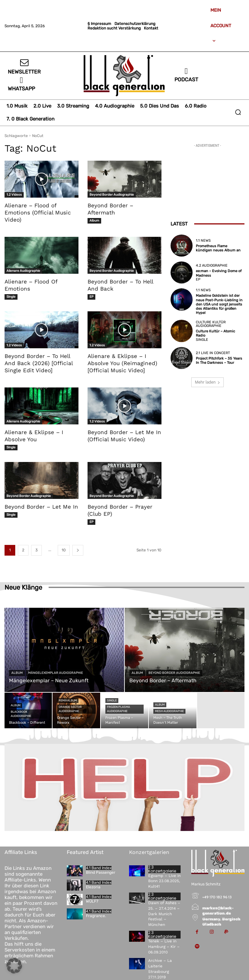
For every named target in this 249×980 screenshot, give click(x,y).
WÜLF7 (92, 901)
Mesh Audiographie (169, 711)
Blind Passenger (101, 872)
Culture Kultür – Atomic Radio (215, 333)
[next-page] (78, 550)
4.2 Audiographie (212, 265)
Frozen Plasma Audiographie (119, 709)
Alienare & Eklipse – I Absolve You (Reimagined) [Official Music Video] (122, 363)
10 (64, 550)
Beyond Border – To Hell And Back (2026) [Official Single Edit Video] (39, 363)
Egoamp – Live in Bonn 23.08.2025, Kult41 (164, 881)
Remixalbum (68, 700)
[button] (238, 112)
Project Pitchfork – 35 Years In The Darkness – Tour (219, 361)
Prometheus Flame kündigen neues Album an (218, 248)
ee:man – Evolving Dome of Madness (219, 273)
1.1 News (203, 241)
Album (94, 221)
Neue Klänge (23, 587)
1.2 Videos (14, 195)
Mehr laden (207, 382)
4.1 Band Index (99, 868)
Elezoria (93, 887)
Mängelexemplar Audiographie (56, 673)
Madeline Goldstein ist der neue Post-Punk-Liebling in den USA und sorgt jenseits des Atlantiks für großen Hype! (219, 304)
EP (91, 297)
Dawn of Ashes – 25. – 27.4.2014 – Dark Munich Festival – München (164, 914)
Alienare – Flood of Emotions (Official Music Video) (38, 213)
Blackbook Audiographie (21, 714)
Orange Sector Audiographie (70, 709)
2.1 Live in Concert (213, 353)
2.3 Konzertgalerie (162, 869)
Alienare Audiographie (23, 271)
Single (11, 297)
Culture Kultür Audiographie (211, 324)
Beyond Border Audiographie (112, 195)
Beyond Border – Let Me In (41, 507)
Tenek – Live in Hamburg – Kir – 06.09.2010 (164, 947)
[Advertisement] (207, 181)
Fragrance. (96, 916)
